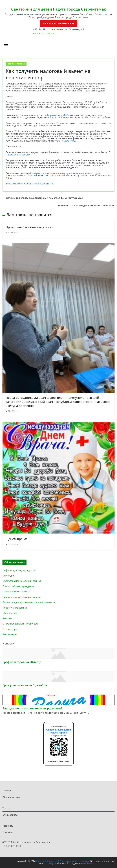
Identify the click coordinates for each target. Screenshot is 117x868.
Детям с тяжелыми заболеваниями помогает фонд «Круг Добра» (43, 198)
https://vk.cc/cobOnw (19, 155)
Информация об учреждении (19, 570)
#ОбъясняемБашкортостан (39, 184)
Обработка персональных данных (22, 581)
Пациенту (8, 826)
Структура (8, 576)
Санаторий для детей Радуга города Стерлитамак (59, 9)
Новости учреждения (16, 64)
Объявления (10, 613)
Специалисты (10, 815)
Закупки (7, 618)
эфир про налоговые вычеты (48, 173)
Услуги (6, 808)
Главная (7, 791)
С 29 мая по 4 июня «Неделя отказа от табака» (85, 205)
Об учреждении (11, 797)
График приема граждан (16, 591)
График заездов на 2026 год (22, 662)
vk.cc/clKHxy (68, 141)
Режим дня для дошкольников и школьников (29, 602)
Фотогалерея (10, 634)
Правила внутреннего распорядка (22, 597)
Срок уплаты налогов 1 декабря (25, 685)
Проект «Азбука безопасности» (29, 227)
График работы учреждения (18, 586)
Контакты (8, 832)
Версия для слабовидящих (58, 23)
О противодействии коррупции (21, 624)
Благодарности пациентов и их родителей (32, 708)
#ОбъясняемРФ (14, 184)
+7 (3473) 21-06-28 (44, 33)
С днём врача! (16, 539)
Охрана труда (10, 629)
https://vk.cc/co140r (58, 115)
